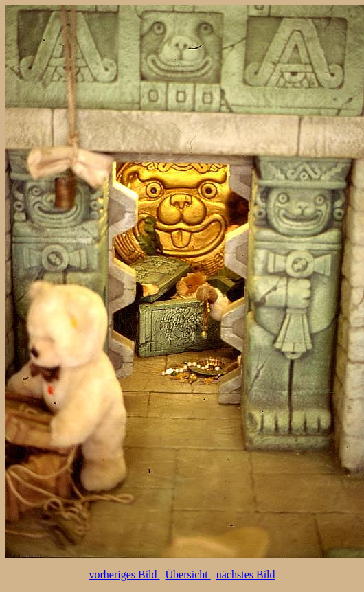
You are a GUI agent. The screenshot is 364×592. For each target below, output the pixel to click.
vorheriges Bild (124, 574)
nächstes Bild (246, 574)
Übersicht (188, 574)
